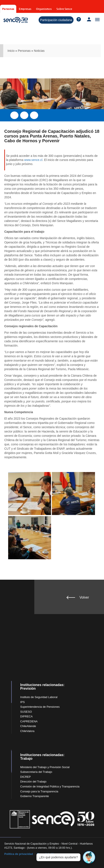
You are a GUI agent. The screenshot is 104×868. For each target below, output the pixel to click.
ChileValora (27, 731)
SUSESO (26, 712)
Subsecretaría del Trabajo (36, 772)
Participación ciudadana (56, 20)
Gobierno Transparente (35, 796)
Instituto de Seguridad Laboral (39, 697)
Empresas (25, 9)
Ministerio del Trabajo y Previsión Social (45, 767)
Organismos (44, 9)
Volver (84, 597)
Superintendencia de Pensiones (40, 707)
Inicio (11, 51)
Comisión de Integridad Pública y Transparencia (50, 786)
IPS (22, 702)
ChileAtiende (28, 726)
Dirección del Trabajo (33, 782)
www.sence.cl (33, 160)
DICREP (25, 777)
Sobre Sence (64, 9)
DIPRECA (26, 716)
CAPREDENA (29, 721)
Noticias (39, 51)
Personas (8, 9)
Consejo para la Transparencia (39, 791)
